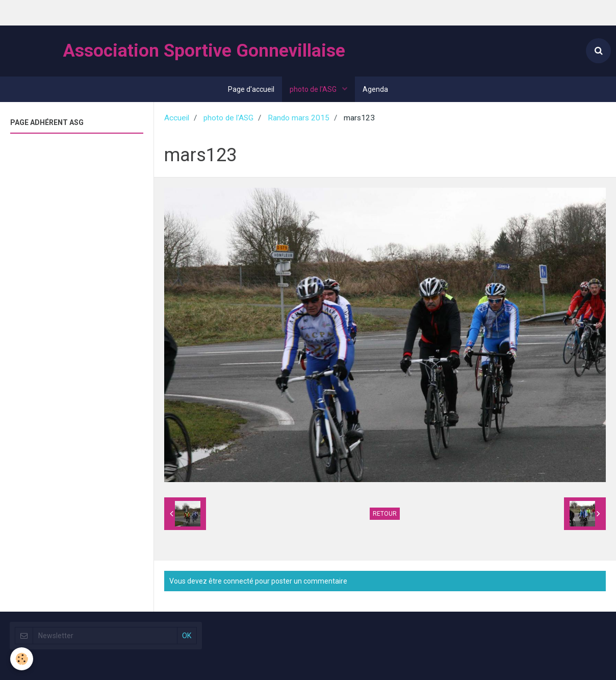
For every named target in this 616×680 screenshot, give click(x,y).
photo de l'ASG (314, 89)
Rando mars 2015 (299, 118)
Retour (385, 514)
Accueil (177, 118)
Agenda (375, 89)
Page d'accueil (251, 89)
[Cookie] (22, 659)
